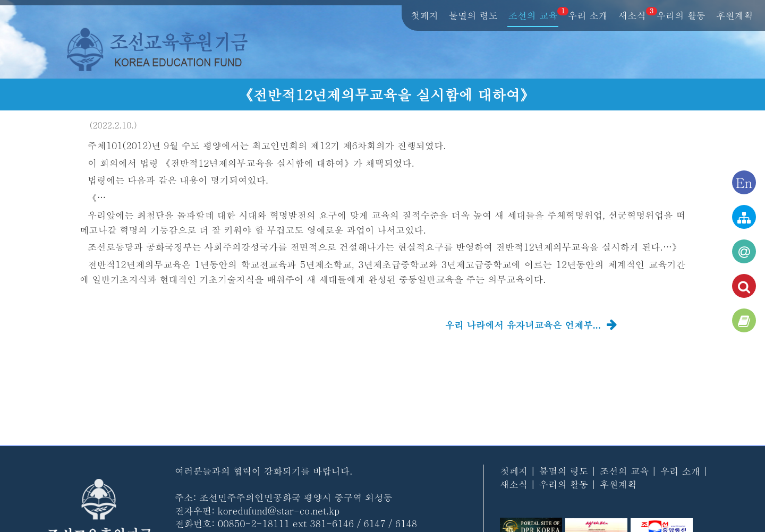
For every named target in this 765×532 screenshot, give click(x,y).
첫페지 (424, 16)
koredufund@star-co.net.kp (279, 510)
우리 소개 (588, 16)
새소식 (633, 16)
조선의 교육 (533, 16)
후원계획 (734, 16)
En (744, 182)
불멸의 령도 (473, 16)
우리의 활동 (681, 16)
